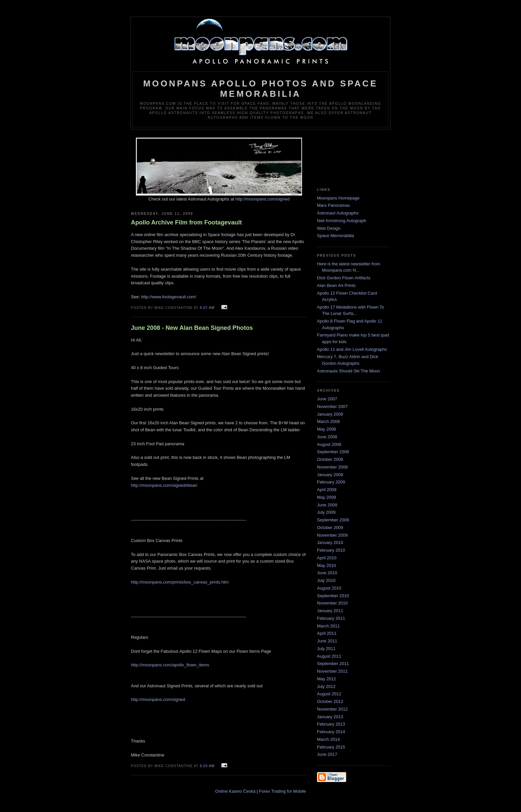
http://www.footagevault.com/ (168, 297)
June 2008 (327, 437)
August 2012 (329, 694)
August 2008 (329, 444)
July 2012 (326, 686)
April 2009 (327, 490)
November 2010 (332, 603)
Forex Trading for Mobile (283, 791)
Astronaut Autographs (338, 213)
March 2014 (328, 739)
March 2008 (328, 421)
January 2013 (330, 717)
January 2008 (330, 414)
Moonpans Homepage (338, 198)
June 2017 (327, 754)
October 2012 (330, 701)
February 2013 (331, 724)
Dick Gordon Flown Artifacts (344, 278)
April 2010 (327, 558)
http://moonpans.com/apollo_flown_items (170, 665)
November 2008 (332, 467)
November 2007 (332, 406)
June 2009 (327, 505)
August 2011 (329, 656)
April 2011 (327, 633)
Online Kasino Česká (235, 791)
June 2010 (327, 573)
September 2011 (333, 664)
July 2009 (326, 512)
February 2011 (331, 618)
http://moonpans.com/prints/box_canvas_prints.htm (180, 582)
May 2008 (326, 429)
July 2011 (326, 649)
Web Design (329, 228)
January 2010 (330, 542)
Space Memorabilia (335, 236)
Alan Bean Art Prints (336, 285)
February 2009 (331, 482)
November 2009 (332, 535)
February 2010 (331, 550)
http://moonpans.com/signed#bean (164, 485)
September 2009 (333, 520)
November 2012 (332, 709)
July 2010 (326, 580)
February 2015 (331, 747)
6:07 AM (207, 308)
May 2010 (326, 565)
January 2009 (330, 475)
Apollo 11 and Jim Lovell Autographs (352, 349)
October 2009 (330, 528)
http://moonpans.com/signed (262, 199)
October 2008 (330, 459)
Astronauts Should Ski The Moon (349, 371)
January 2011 (330, 611)
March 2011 (328, 626)
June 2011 (327, 641)
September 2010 (333, 596)
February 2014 (331, 732)
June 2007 (327, 399)
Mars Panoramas (333, 205)
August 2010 (329, 588)
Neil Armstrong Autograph (342, 221)
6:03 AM (207, 766)
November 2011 (332, 671)
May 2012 (326, 679)
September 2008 (333, 452)
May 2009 (326, 497)
